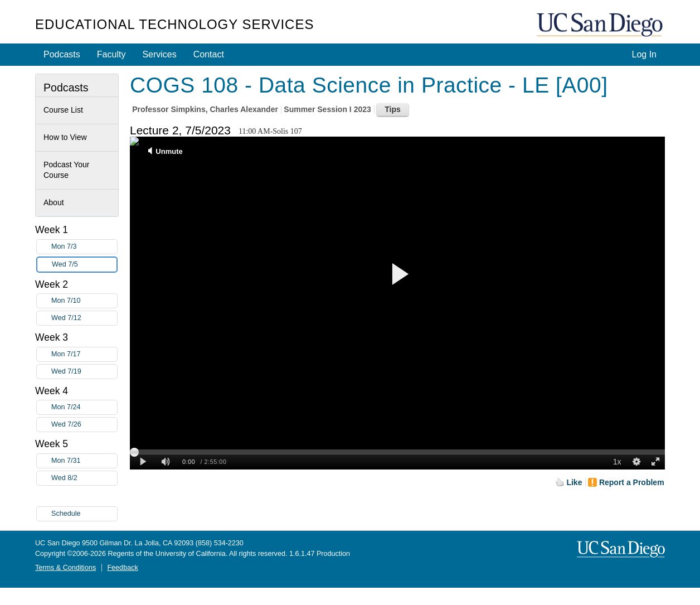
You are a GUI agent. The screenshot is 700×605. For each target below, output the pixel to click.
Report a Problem (632, 482)
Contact (209, 54)
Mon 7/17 (84, 354)
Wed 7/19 (84, 372)
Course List (63, 110)
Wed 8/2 (84, 478)
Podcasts (62, 54)
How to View (65, 137)
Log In (644, 54)
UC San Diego (601, 25)
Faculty (111, 54)
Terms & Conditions (65, 568)
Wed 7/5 (84, 265)
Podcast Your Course (67, 170)
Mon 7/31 (84, 461)
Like (574, 482)
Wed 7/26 (84, 425)
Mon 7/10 (84, 301)
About (54, 202)
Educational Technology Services (174, 24)
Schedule (66, 514)
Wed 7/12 (84, 318)
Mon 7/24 (84, 407)
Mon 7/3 (84, 247)
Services (159, 54)
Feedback (122, 568)
